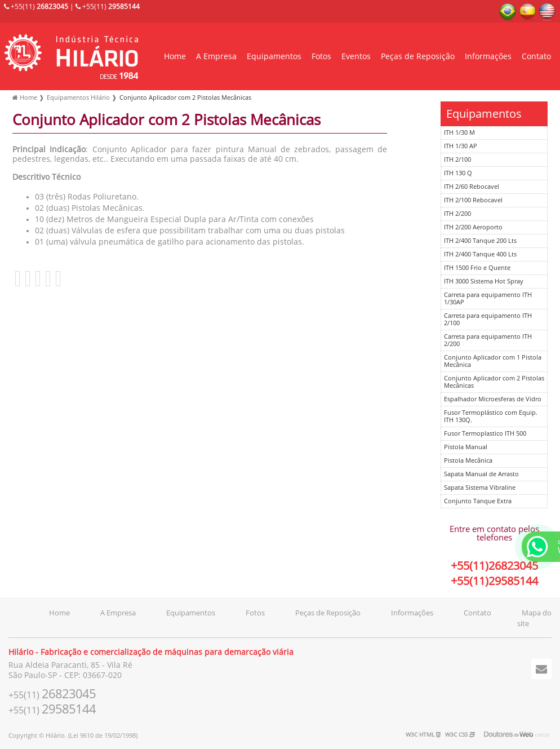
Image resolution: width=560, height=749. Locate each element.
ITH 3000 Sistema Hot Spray (484, 282)
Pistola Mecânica (468, 461)
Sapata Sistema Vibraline (480, 488)
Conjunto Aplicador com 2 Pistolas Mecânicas (494, 382)
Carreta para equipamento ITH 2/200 (488, 340)
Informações (488, 57)
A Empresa (216, 57)
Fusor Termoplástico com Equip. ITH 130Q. (491, 416)
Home (175, 57)
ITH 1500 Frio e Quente (477, 268)
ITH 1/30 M (459, 133)
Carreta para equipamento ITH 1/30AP (488, 299)
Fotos (321, 57)
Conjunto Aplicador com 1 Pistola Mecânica (493, 361)
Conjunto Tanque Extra (478, 501)
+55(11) (36, 7)
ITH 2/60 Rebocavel (472, 187)
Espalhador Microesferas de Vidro (493, 399)
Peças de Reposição (418, 57)
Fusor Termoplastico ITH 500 (485, 434)
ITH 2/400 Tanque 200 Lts (480, 241)
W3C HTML (423, 735)
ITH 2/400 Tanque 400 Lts (480, 254)
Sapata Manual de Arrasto (481, 474)
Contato (536, 57)
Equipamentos (274, 57)
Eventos (356, 57)
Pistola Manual (466, 447)
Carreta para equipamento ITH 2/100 (488, 320)
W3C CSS (460, 735)
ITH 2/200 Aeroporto (473, 227)
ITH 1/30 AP (461, 146)
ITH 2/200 (457, 214)
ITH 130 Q (458, 173)
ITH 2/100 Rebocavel (473, 200)
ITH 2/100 (457, 160)
